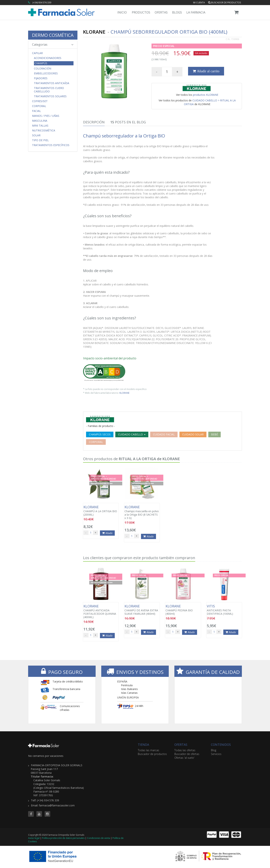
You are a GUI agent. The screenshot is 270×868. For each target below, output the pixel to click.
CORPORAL (96, 442)
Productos (141, 12)
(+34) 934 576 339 (42, 3)
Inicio (122, 12)
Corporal (39, 106)
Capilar (37, 53)
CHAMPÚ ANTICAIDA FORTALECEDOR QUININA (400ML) (101, 612)
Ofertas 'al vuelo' (184, 758)
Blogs (177, 12)
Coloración (43, 69)
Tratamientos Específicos (51, 145)
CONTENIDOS (221, 745)
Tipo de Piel (40, 140)
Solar (36, 135)
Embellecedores (46, 73)
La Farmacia (196, 12)
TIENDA (143, 745)
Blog (214, 750)
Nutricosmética (44, 130)
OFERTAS (181, 745)
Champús (41, 63)
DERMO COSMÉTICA (53, 35)
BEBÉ (214, 434)
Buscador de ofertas (187, 754)
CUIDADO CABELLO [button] (132, 434)
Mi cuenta (199, 3)
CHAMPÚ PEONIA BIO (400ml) (183, 610)
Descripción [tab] (94, 122)
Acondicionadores (48, 58)
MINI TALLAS (40, 126)
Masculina (40, 121)
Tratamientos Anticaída (52, 83)
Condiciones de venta (99, 838)
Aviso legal (34, 838)
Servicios (216, 754)
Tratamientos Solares (50, 96)
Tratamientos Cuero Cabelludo (49, 90)
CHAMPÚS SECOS (100, 434)
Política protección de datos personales (63, 838)
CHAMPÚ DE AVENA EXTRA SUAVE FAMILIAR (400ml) (142, 610)
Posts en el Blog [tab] (128, 122)
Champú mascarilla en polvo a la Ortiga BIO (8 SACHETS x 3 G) (142, 512)
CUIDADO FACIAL (164, 434)
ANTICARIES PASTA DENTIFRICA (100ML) (224, 610)
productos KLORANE (206, 95)
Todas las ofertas (185, 750)
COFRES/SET (40, 101)
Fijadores (41, 78)
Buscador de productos (225, 3)
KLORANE (124, 393)
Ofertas (161, 12)
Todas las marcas (148, 750)
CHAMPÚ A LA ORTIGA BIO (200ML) (101, 511)
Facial (36, 111)
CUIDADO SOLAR (193, 434)
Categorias (53, 44)
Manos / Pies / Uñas (46, 116)
